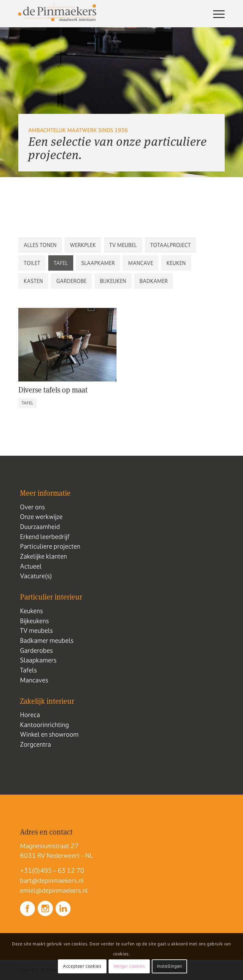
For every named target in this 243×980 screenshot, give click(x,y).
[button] (40, 245)
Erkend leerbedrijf (45, 537)
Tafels (28, 670)
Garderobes (36, 650)
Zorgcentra (35, 744)
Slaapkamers (38, 660)
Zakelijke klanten (43, 556)
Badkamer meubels (47, 640)
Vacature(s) (36, 576)
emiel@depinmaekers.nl (54, 890)
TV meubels (36, 630)
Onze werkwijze (41, 517)
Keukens (31, 611)
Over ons (32, 507)
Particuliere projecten (50, 546)
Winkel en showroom (49, 734)
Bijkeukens (34, 621)
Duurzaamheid (40, 527)
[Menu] (216, 14)
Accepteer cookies (82, 966)
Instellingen (170, 966)
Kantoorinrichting (44, 725)
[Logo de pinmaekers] (101, 14)
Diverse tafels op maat (53, 390)
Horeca (30, 715)
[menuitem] (216, 14)
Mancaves (34, 680)
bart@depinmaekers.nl (52, 880)
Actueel (31, 566)
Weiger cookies (129, 966)
